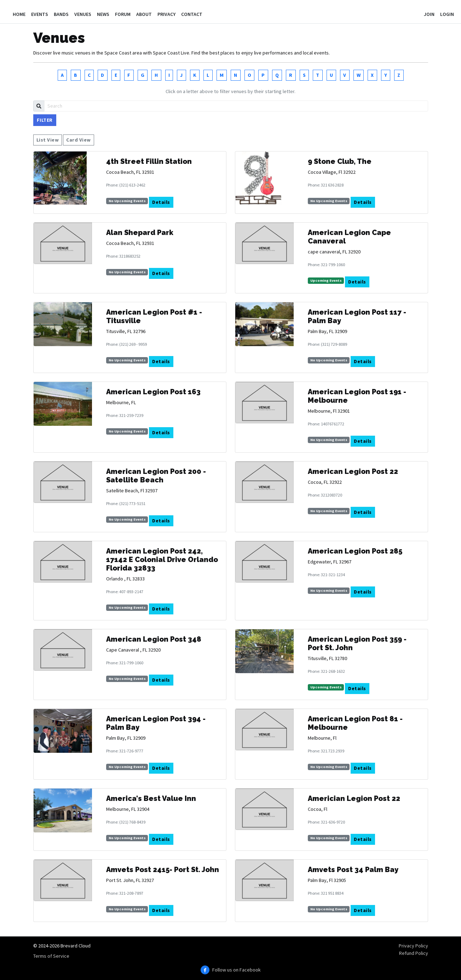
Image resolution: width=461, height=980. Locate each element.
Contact (192, 14)
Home (19, 14)
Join (429, 14)
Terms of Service (51, 956)
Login (447, 14)
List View (48, 140)
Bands (61, 14)
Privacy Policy (413, 946)
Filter (45, 120)
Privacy (166, 14)
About (144, 14)
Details (161, 202)
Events (40, 14)
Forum (123, 14)
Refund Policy (414, 953)
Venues (83, 14)
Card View (79, 140)
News (103, 14)
